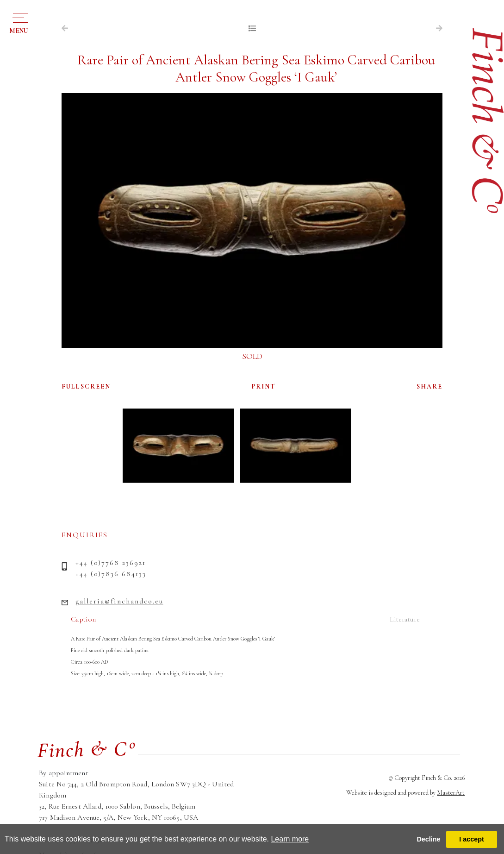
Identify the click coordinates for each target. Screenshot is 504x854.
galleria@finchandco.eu (119, 601)
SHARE (429, 386)
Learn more (290, 839)
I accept (472, 839)
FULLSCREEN (86, 386)
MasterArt (451, 793)
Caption (83, 619)
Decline (428, 839)
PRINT (264, 386)
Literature (405, 619)
